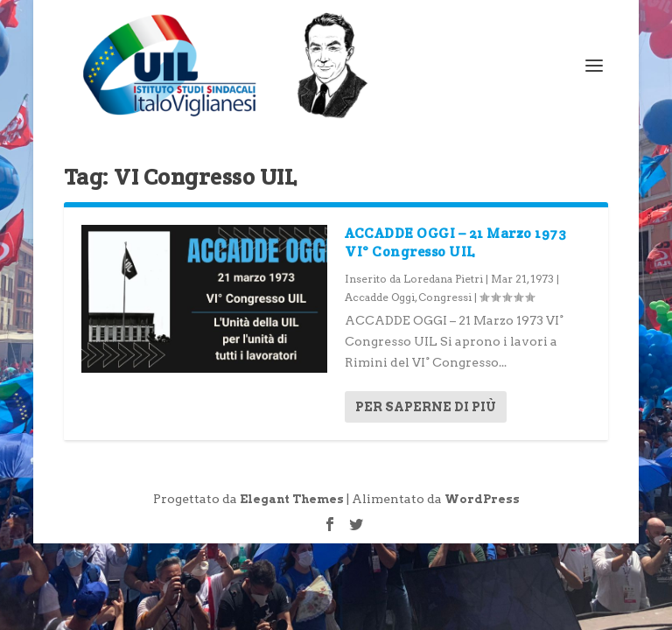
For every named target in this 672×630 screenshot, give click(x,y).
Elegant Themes (292, 499)
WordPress (482, 499)
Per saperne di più (426, 407)
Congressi (445, 297)
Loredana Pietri (443, 279)
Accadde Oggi (380, 297)
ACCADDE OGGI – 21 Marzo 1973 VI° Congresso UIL (455, 242)
